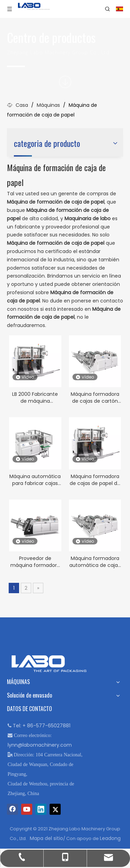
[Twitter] (55, 809)
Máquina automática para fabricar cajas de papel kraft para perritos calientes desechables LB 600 (35, 480)
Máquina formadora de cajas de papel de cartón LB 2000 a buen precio (95, 480)
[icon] (65, 82)
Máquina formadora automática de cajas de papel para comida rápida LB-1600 (95, 562)
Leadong (110, 838)
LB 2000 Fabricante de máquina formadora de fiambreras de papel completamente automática (35, 398)
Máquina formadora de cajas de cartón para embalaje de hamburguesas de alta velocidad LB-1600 (95, 398)
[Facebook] (12, 809)
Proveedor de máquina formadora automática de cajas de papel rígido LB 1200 (35, 562)
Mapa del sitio (46, 838)
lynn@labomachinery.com (40, 745)
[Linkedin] (41, 809)
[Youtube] (27, 809)
